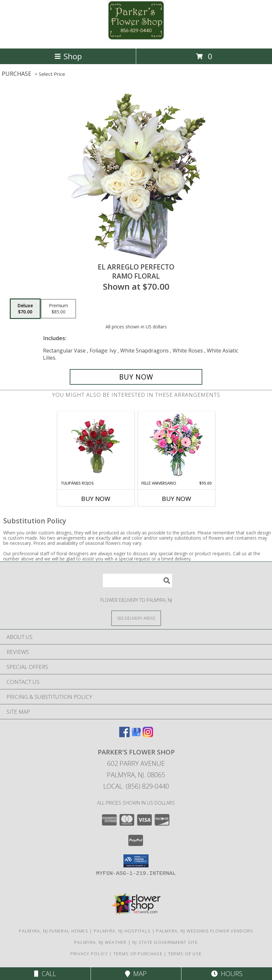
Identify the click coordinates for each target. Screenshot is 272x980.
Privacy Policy (89, 954)
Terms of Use (185, 954)
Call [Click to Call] (45, 974)
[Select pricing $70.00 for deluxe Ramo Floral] (25, 309)
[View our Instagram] (148, 735)
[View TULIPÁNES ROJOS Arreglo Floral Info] (96, 446)
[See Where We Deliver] (136, 618)
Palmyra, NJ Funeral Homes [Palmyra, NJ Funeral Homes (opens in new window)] (54, 931)
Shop (68, 56)
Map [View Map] (136, 974)
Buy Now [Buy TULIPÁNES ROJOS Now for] (96, 499)
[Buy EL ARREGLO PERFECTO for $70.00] (136, 377)
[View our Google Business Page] (136, 735)
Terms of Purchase (138, 954)
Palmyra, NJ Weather (100, 942)
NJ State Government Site (165, 942)
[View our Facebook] (124, 735)
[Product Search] (137, 580)
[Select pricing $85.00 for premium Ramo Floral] (58, 309)
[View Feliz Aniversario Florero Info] (176, 446)
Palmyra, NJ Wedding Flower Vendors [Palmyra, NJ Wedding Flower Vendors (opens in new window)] (205, 931)
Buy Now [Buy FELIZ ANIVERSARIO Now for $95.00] (177, 499)
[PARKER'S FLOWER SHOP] (136, 39)
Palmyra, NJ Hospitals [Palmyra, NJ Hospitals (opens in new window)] (122, 931)
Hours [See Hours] (227, 974)
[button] (136, 861)
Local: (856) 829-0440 (136, 786)
